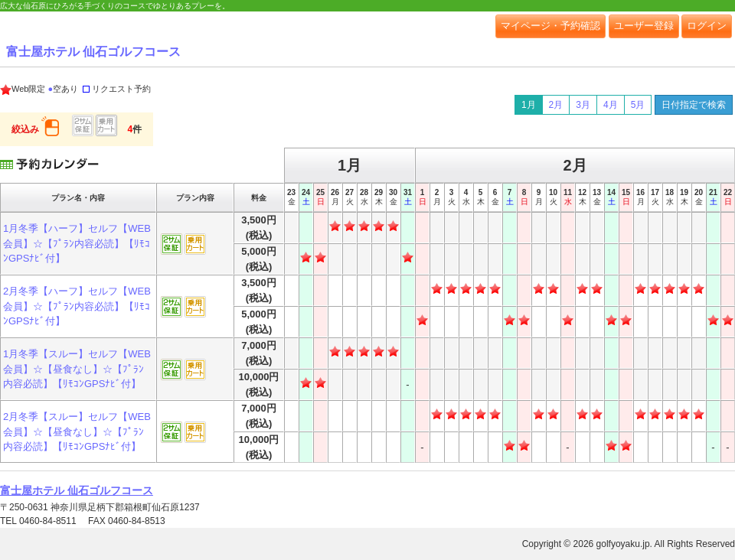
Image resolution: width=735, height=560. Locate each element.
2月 (556, 105)
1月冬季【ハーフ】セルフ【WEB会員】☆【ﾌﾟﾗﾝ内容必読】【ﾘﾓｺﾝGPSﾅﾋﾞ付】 (77, 243)
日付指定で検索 (694, 105)
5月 (638, 105)
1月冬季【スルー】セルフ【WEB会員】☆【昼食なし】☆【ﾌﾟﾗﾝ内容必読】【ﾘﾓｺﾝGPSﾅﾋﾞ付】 (77, 369)
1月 (529, 105)
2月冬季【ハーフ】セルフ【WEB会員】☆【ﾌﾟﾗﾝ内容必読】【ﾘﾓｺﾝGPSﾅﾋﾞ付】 (77, 306)
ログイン (707, 26)
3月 (583, 105)
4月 (611, 105)
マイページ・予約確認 (550, 26)
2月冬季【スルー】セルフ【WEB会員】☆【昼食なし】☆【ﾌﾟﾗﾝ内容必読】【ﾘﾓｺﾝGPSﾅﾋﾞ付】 (77, 431)
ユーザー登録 (644, 26)
